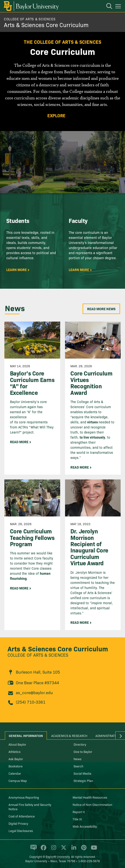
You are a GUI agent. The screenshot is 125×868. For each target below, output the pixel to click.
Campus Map (18, 780)
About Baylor (17, 744)
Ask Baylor (16, 759)
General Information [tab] (26, 736)
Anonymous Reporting (24, 797)
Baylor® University (58, 857)
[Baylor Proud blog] (33, 850)
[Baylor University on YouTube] (93, 850)
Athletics (14, 751)
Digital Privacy (18, 823)
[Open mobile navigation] (119, 7)
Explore (56, 116)
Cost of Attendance (22, 816)
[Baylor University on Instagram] (53, 850)
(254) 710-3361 (31, 702)
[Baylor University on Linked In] (73, 850)
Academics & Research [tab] (69, 736)
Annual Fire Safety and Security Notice (30, 807)
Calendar (15, 773)
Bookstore (16, 766)
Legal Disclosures (21, 831)
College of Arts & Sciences (30, 19)
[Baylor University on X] (63, 850)
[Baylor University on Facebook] (43, 850)
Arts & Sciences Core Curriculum (46, 25)
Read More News (101, 309)
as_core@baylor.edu (34, 692)
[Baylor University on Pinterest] (83, 850)
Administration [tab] (108, 736)
